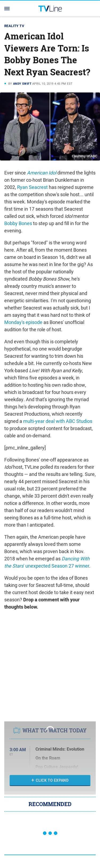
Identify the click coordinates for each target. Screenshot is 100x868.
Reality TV (14, 26)
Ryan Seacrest (32, 187)
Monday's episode (23, 322)
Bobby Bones (18, 223)
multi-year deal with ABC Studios (58, 421)
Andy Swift (22, 84)
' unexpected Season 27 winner (47, 562)
